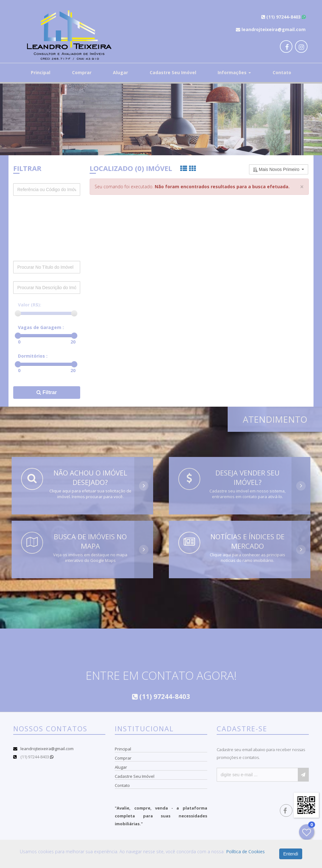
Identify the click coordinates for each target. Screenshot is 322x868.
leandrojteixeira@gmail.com (47, 749)
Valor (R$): (30, 305)
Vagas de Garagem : (41, 327)
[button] (279, 169)
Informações (234, 72)
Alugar (120, 72)
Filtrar (47, 392)
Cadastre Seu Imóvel (173, 72)
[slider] (18, 313)
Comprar (82, 72)
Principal (41, 72)
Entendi (291, 854)
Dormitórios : (33, 356)
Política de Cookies (245, 852)
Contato (282, 72)
